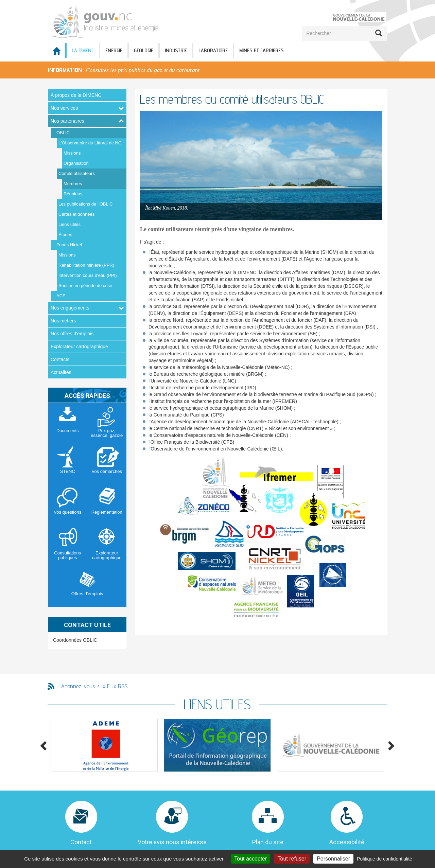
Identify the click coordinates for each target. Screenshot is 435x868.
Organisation (76, 163)
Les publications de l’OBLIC (86, 204)
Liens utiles (69, 224)
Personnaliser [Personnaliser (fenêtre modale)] (333, 859)
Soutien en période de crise (85, 286)
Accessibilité (347, 842)
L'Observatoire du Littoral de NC (90, 143)
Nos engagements (70, 308)
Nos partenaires (67, 121)
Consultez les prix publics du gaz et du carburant (143, 70)
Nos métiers (63, 321)
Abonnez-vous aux (94, 686)
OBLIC (63, 133)
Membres (73, 184)
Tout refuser (292, 859)
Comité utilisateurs (77, 173)
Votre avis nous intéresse (172, 842)
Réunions (73, 194)
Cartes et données (76, 214)
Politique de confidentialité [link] (385, 859)
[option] (217, 70)
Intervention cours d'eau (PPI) (88, 275)
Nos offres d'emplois (72, 334)
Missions (72, 153)
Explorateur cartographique (79, 347)
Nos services (64, 108)
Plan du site (268, 842)
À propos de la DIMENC (76, 95)
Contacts (60, 359)
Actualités (61, 372)
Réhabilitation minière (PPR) (86, 265)
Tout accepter (250, 859)
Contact (81, 842)
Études (65, 235)
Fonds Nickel (69, 245)
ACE (61, 296)
